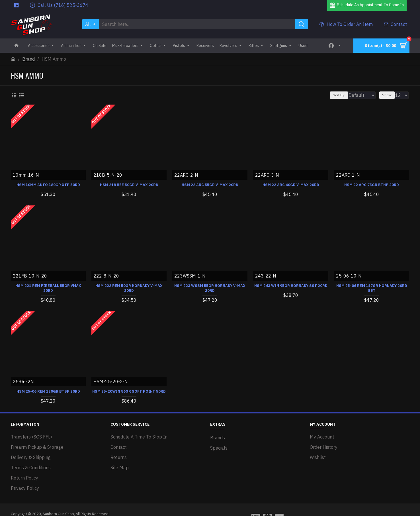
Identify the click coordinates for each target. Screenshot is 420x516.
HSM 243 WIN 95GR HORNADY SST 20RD (291, 285)
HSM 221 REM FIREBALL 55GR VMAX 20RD (48, 288)
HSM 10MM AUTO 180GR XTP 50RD (48, 185)
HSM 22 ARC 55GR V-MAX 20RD (210, 185)
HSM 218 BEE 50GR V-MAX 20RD (129, 185)
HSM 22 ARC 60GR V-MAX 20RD (291, 185)
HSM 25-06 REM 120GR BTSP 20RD (48, 391)
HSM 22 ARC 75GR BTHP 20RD (372, 185)
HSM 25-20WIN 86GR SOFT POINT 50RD (129, 391)
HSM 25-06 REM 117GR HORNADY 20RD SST (372, 288)
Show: (390, 95)
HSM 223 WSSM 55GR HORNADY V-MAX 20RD (210, 288)
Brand (28, 59)
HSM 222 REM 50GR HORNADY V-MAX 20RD (129, 288)
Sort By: (336, 95)
